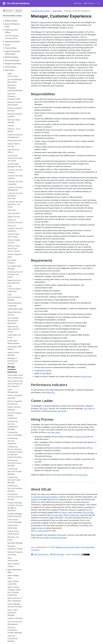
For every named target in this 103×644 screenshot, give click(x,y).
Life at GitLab (88, 512)
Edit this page (57, 554)
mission (34, 499)
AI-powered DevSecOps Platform (45, 497)
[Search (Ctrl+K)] (13, 11)
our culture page (41, 531)
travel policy (87, 376)
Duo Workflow (73, 515)
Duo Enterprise (57, 515)
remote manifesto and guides (55, 538)
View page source (40, 554)
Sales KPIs (50, 392)
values (64, 512)
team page (55, 432)
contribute (76, 554)
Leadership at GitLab (43, 370)
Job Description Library (41, 11)
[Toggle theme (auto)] (99, 3)
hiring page (83, 475)
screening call (81, 437)
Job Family (43, 408)
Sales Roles (57, 11)
